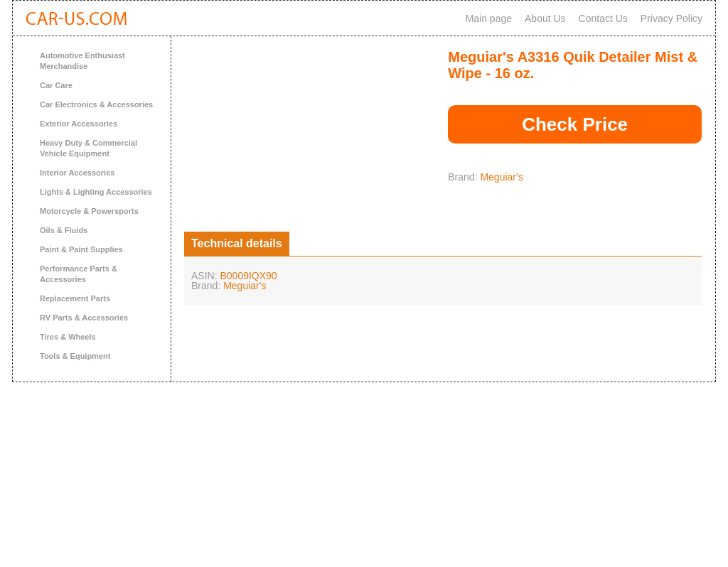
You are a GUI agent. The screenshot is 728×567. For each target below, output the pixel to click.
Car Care (56, 85)
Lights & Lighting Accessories (96, 192)
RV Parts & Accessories (84, 318)
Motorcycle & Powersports (89, 211)
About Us (545, 18)
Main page (489, 18)
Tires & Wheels (68, 337)
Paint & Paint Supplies (81, 249)
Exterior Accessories (79, 124)
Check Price (575, 124)
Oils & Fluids (64, 230)
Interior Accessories (77, 173)
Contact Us (603, 18)
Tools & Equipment (75, 356)
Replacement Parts (75, 298)
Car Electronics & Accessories (96, 104)
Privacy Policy (671, 18)
